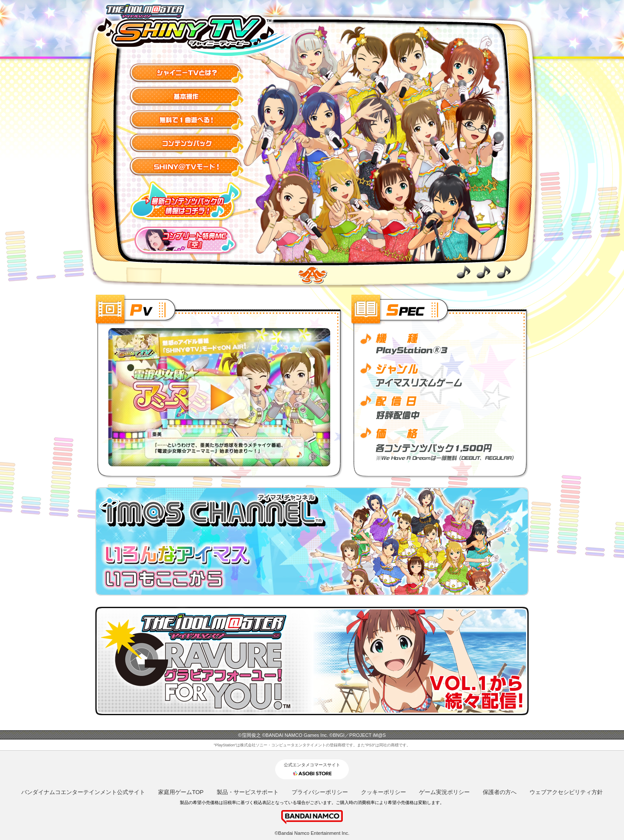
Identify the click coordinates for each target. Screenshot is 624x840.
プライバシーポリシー (320, 792)
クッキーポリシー (383, 792)
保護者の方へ (500, 792)
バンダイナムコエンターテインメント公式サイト (83, 792)
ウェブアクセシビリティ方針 (566, 792)
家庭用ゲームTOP (181, 792)
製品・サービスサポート (248, 792)
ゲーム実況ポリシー (444, 792)
